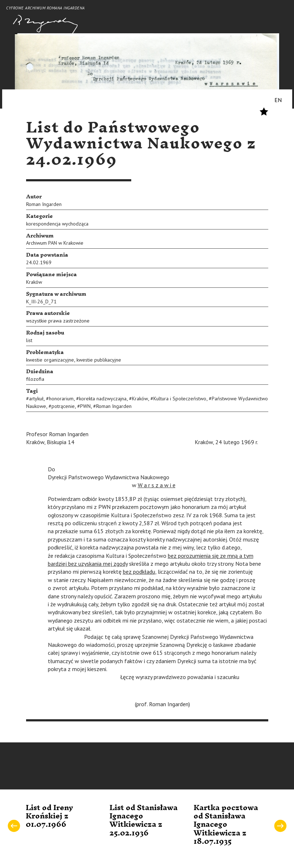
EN (278, 100)
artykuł (36, 399)
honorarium (61, 399)
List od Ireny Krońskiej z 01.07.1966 (49, 816)
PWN (85, 406)
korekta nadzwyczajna (103, 399)
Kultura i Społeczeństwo (180, 399)
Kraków (34, 282)
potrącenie (63, 406)
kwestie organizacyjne (50, 360)
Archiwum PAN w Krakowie (55, 243)
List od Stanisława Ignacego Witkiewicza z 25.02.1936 (144, 821)
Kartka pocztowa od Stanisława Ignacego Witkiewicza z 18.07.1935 (226, 825)
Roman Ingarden (44, 204)
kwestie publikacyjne (99, 360)
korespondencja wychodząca (57, 224)
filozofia (35, 379)
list (29, 340)
